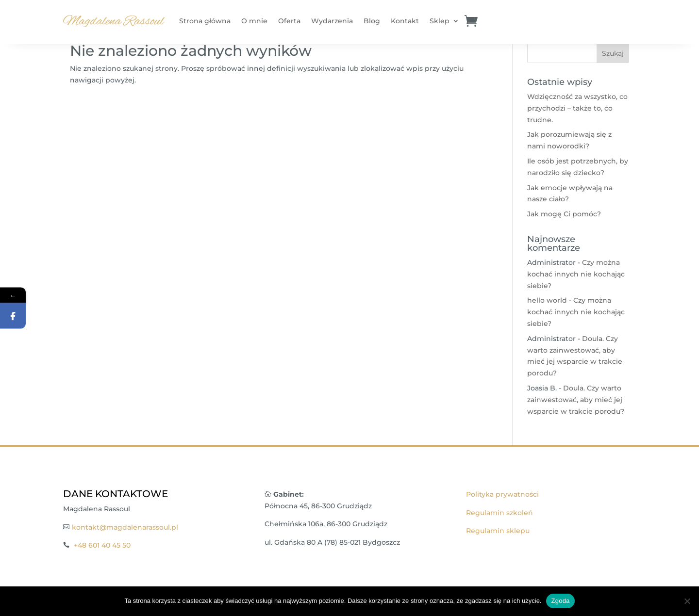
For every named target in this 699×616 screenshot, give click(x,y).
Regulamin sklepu (498, 531)
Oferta (289, 21)
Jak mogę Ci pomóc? (564, 214)
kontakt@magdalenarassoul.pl (125, 527)
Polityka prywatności (502, 494)
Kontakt (405, 21)
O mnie (254, 21)
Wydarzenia (332, 21)
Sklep (440, 21)
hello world (547, 300)
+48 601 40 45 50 (102, 545)
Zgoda (560, 601)
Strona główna (205, 21)
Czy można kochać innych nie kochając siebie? (576, 274)
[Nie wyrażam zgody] (687, 601)
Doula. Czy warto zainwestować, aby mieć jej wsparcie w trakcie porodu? (576, 400)
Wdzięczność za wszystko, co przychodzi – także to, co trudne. (577, 108)
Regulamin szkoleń (499, 513)
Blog (372, 21)
